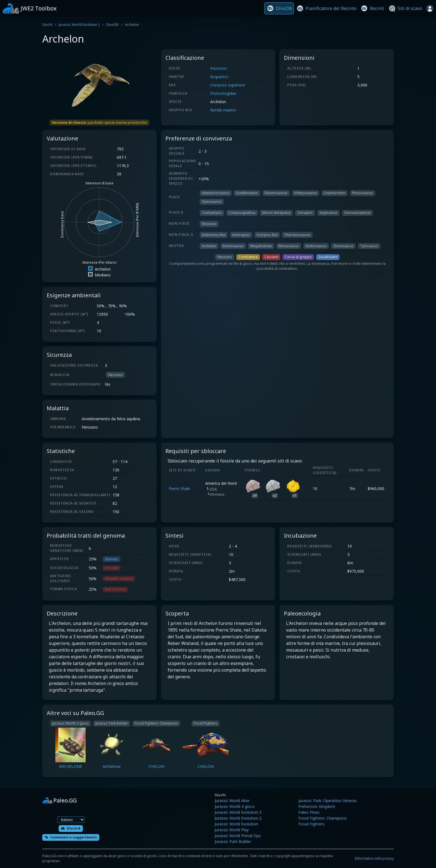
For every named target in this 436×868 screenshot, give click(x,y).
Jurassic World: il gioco (235, 806)
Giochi (47, 25)
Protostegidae (223, 93)
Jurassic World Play (232, 830)
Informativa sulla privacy (374, 858)
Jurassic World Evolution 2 (79, 25)
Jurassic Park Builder (233, 841)
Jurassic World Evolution (236, 824)
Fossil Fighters (311, 824)
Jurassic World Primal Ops (238, 836)
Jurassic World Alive (232, 801)
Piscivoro (218, 68)
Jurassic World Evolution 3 (238, 812)
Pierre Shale (179, 489)
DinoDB (112, 25)
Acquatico (219, 77)
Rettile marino (223, 110)
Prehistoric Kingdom (317, 806)
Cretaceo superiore (228, 85)
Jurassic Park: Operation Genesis (328, 801)
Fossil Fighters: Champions (323, 818)
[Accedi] (430, 8)
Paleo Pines (309, 812)
